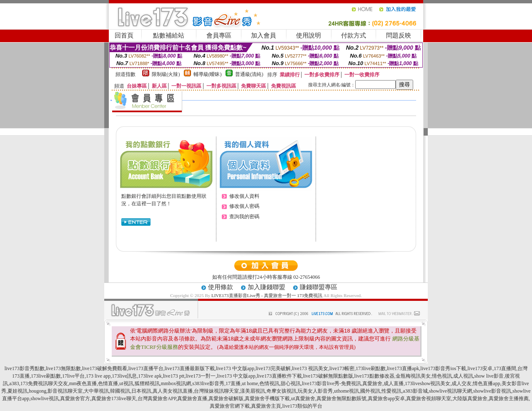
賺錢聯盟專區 (319, 287)
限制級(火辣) (166, 74)
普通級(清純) (249, 74)
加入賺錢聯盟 (266, 287)
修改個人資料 (244, 196)
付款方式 (354, 35)
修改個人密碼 (244, 206)
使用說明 (309, 35)
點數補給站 (169, 35)
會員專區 (219, 35)
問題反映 (399, 35)
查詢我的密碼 (244, 217)
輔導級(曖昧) (208, 74)
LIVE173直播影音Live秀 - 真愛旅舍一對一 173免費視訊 (267, 295)
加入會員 (263, 35)
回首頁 (124, 35)
